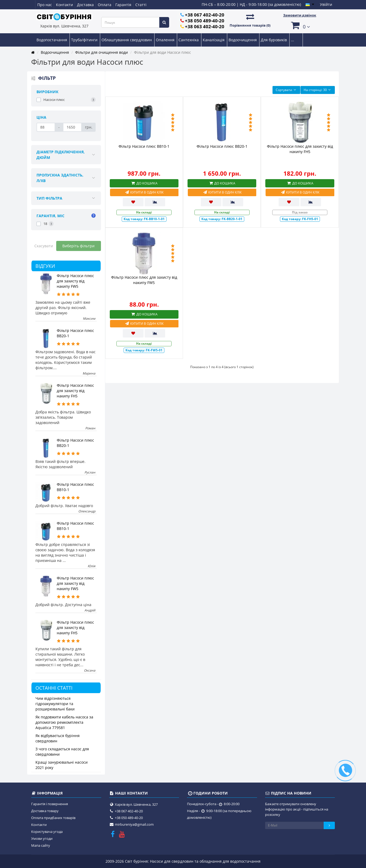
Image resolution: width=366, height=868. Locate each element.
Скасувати (44, 246)
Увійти (326, 4)
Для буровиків (274, 40)
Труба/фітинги (85, 40)
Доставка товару (45, 811)
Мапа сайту (41, 845)
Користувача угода (47, 832)
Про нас (45, 5)
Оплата (105, 5)
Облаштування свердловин (127, 40)
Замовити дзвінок (300, 15)
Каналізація (214, 40)
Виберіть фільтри (78, 246)
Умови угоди (42, 838)
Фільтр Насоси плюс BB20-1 (222, 146)
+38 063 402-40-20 (205, 26)
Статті (141, 5)
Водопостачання (52, 40)
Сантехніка (189, 40)
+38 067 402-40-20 (205, 15)
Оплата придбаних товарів (53, 818)
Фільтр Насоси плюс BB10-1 (144, 146)
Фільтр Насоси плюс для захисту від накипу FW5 (75, 281)
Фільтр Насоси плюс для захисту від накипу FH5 (75, 391)
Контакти (64, 5)
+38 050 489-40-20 (205, 21)
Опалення (166, 40)
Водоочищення (243, 40)
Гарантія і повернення (50, 804)
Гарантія (123, 5)
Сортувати (286, 90)
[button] (300, 25)
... (292, 40)
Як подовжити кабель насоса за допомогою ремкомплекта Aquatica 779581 (64, 722)
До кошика (144, 183)
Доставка (85, 5)
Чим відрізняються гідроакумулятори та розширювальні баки (55, 704)
